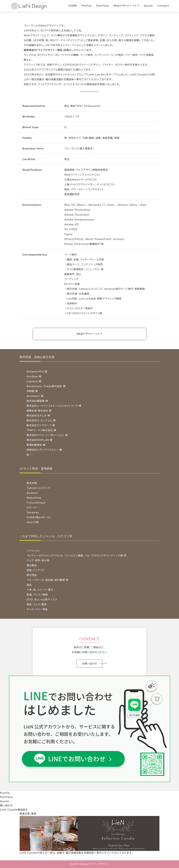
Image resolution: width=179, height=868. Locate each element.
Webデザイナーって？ (126, 6)
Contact (163, 6)
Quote (148, 6)
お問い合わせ (89, 664)
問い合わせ (6, 806)
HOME (73, 6)
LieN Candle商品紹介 (14, 810)
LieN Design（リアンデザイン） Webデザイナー (34, 10)
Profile (87, 6)
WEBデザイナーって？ (89, 334)
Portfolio (103, 6)
